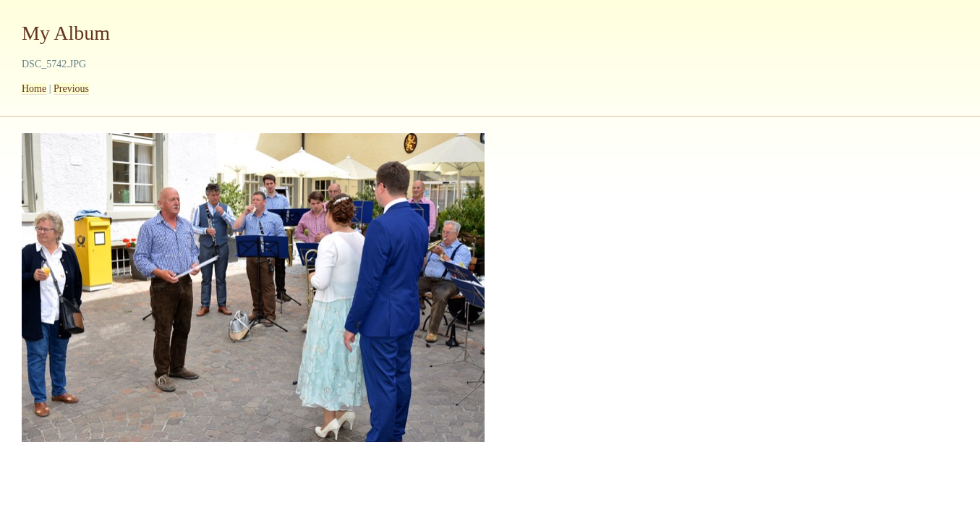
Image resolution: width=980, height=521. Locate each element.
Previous (71, 89)
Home (34, 89)
